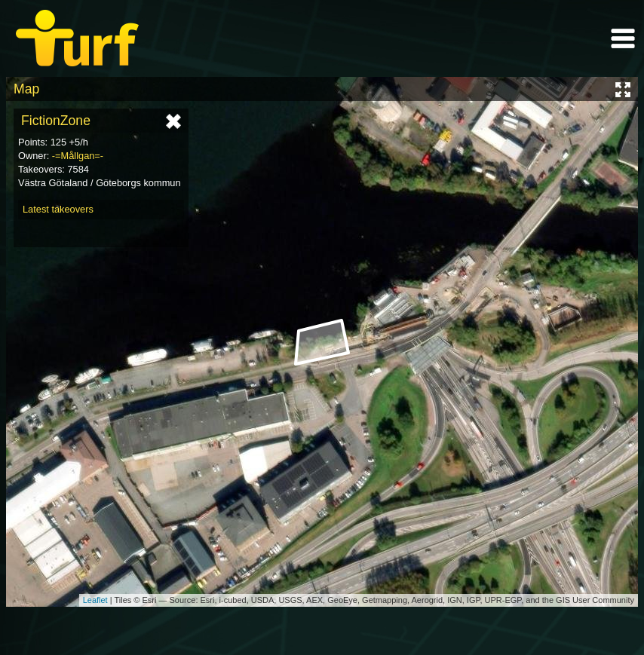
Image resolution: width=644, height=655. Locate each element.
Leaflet (95, 600)
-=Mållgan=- (78, 156)
